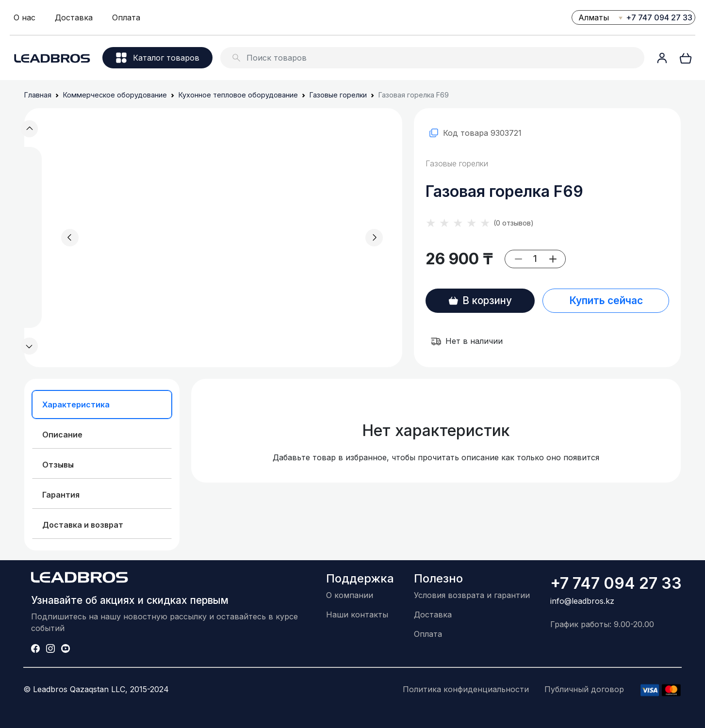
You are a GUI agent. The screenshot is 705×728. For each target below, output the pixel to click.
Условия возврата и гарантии (472, 595)
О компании (350, 595)
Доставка (74, 17)
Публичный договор (584, 689)
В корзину (480, 300)
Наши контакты (357, 615)
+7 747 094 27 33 (659, 17)
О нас (25, 17)
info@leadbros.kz (582, 601)
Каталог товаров (158, 58)
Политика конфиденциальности (466, 689)
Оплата (126, 17)
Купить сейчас (606, 300)
